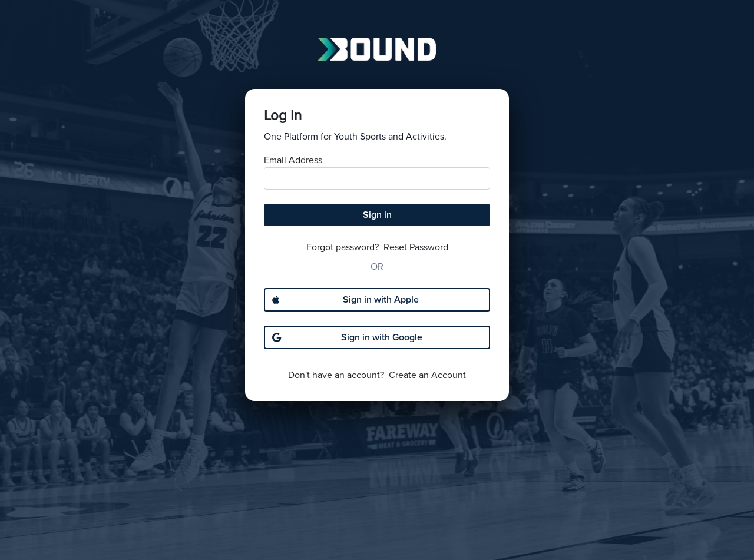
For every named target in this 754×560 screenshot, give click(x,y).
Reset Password (416, 247)
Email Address (293, 160)
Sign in (377, 215)
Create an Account (427, 375)
